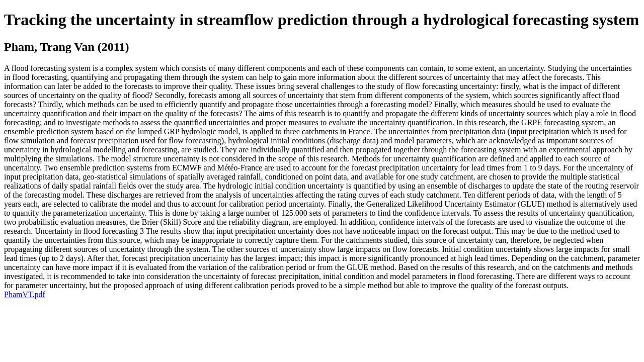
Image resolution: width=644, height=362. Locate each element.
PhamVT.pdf (25, 294)
